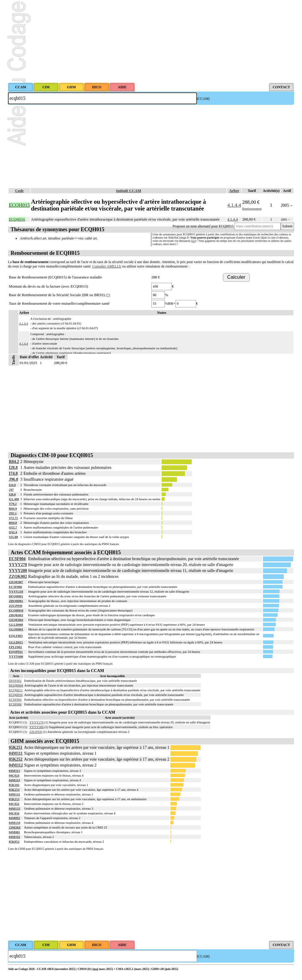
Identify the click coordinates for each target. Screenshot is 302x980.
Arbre (234, 191)
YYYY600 (16, 656)
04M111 (16, 753)
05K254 (14, 790)
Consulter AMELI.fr (107, 266)
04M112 (16, 765)
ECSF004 (17, 559)
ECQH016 (16, 695)
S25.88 (13, 537)
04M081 (14, 832)
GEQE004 (16, 620)
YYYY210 (16, 591)
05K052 (14, 842)
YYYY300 (37, 727)
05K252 (16, 759)
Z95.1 (13, 513)
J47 (11, 490)
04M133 (14, 808)
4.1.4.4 (234, 205)
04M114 (14, 780)
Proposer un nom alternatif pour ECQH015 (203, 226)
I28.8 (13, 468)
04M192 (14, 837)
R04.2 (14, 462)
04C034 (14, 813)
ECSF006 (15, 587)
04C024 (14, 775)
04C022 (14, 804)
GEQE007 (16, 582)
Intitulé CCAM (129, 191)
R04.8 (13, 523)
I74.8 (13, 473)
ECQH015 (16, 690)
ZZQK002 (18, 577)
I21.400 (14, 499)
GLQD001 (16, 629)
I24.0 (12, 485)
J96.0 (14, 479)
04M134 (14, 823)
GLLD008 (16, 624)
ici (193, 241)
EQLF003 (16, 636)
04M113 (14, 771)
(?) (108, 295)
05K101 (14, 785)
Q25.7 (13, 527)
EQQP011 (16, 652)
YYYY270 (18, 565)
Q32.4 (13, 532)
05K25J (14, 799)
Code (19, 191)
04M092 (14, 818)
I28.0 (12, 494)
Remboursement (252, 209)
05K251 (16, 747)
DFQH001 (16, 596)
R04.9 (13, 508)
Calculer (236, 277)
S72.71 (13, 518)
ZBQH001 (16, 601)
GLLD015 (16, 642)
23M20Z (15, 827)
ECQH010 (16, 610)
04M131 (14, 794)
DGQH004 (16, 685)
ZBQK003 (16, 615)
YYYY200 (18, 571)
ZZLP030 (15, 606)
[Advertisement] (151, 41)
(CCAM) (203, 99)
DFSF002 (15, 681)
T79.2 (13, 504)
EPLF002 (15, 647)
